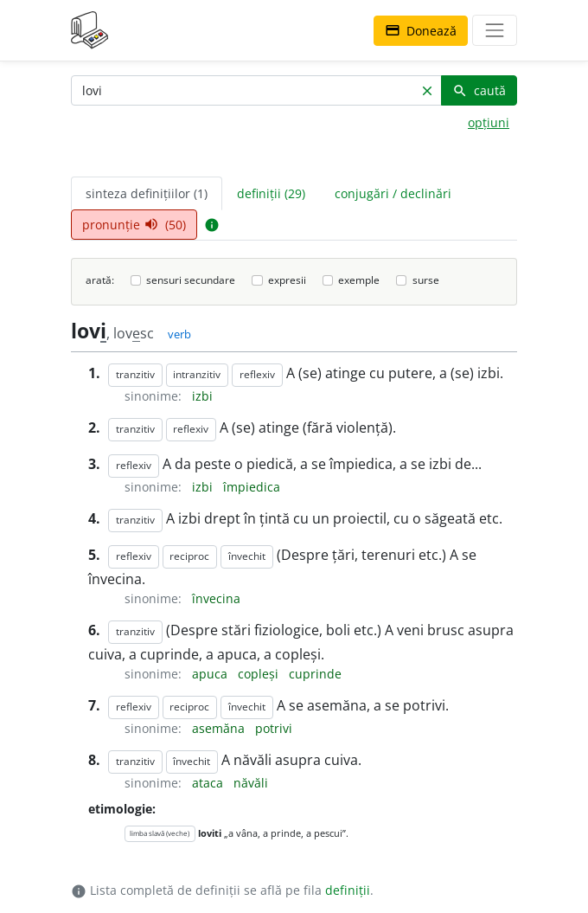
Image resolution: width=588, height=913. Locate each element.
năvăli (251, 783)
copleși (260, 674)
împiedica (252, 487)
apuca (211, 674)
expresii (287, 280)
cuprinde (315, 674)
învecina (216, 598)
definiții (348, 890)
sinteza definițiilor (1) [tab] (147, 193)
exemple (359, 280)
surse (426, 280)
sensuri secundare (191, 280)
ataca (209, 783)
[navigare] (495, 30)
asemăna (220, 728)
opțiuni (489, 122)
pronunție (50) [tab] (134, 225)
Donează (421, 31)
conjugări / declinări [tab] (393, 193)
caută (479, 90)
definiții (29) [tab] (271, 193)
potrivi (274, 728)
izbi (202, 396)
